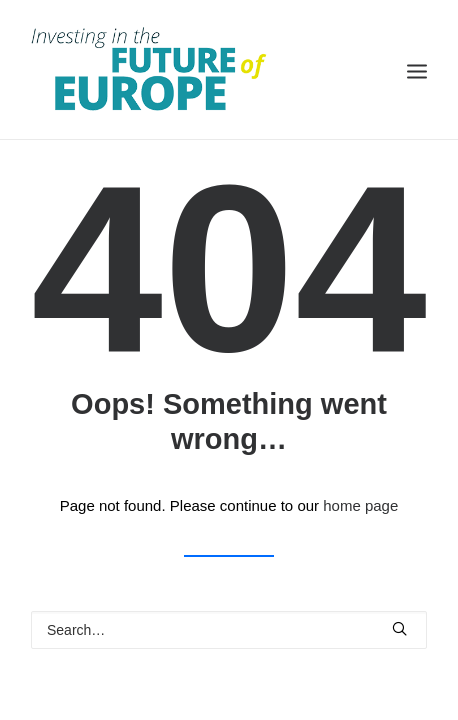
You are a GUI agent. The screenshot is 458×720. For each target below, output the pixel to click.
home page (360, 505)
